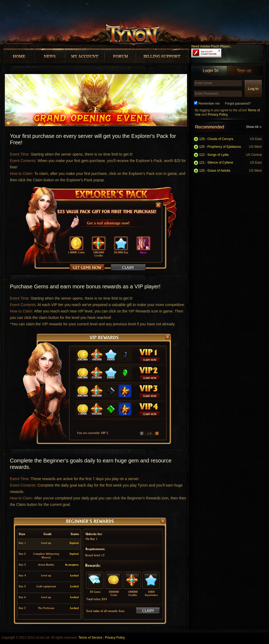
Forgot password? (238, 104)
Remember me (209, 104)
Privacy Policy (218, 115)
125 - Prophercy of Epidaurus (230, 147)
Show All (254, 127)
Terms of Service (90, 638)
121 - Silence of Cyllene (230, 163)
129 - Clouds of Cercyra (230, 139)
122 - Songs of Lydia (230, 155)
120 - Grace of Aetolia (230, 171)
